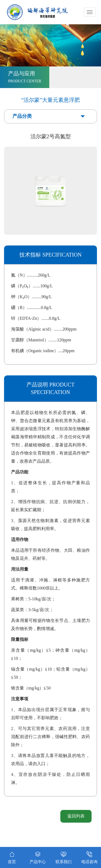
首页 (12, 857)
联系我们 (64, 857)
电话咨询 (89, 857)
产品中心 (38, 857)
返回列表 (76, 816)
